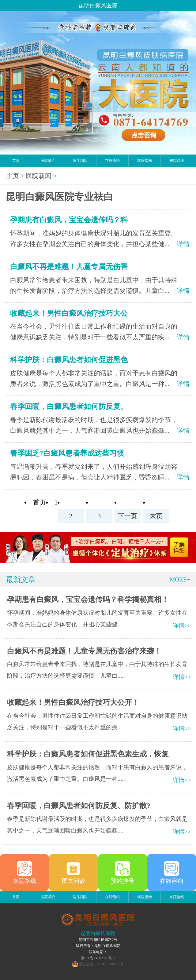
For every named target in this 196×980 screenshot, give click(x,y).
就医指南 (145, 161)
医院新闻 (39, 176)
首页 (16, 161)
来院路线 (177, 161)
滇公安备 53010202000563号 (102, 964)
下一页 (128, 516)
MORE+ (180, 579)
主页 (13, 176)
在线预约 (112, 161)
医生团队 (80, 161)
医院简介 (48, 161)
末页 (156, 516)
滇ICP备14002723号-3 (98, 958)
